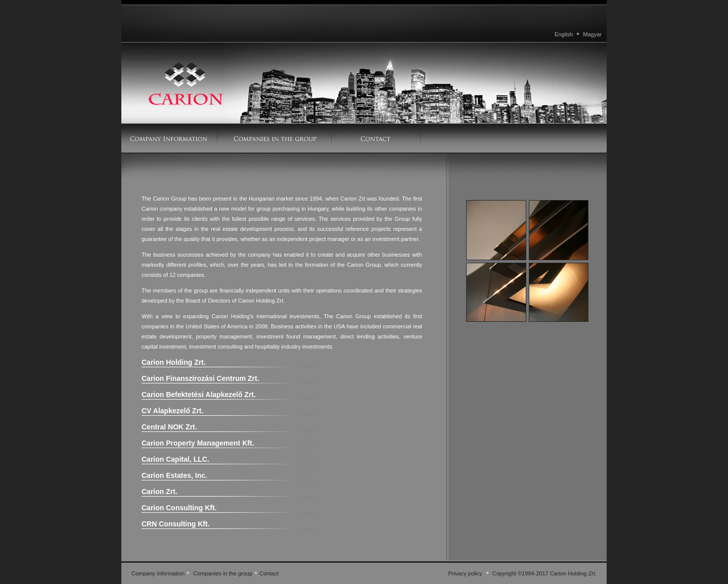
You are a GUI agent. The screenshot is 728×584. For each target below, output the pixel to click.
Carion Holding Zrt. (174, 362)
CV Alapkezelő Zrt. (172, 411)
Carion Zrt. (160, 492)
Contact (269, 573)
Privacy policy (465, 573)
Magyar (592, 34)
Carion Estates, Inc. (174, 475)
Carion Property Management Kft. (198, 443)
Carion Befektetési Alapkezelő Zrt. (199, 395)
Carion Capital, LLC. (175, 459)
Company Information (158, 573)
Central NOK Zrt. (169, 427)
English (564, 34)
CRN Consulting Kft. (176, 524)
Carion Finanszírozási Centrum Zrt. (200, 378)
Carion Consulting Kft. (179, 508)
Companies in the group (223, 573)
